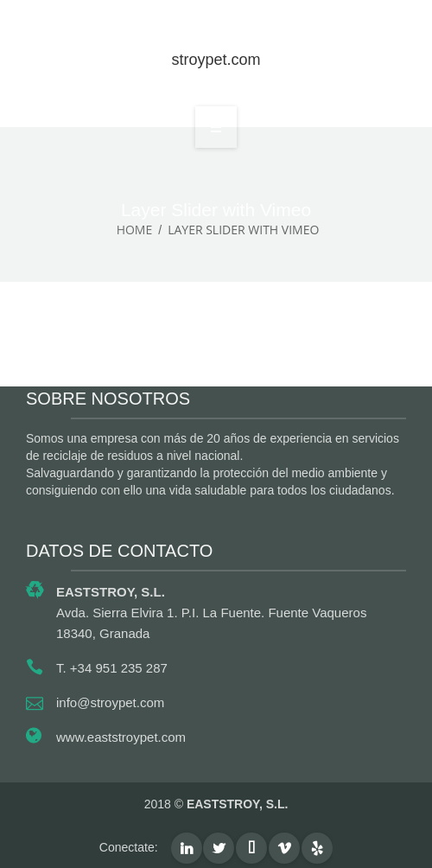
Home (135, 230)
